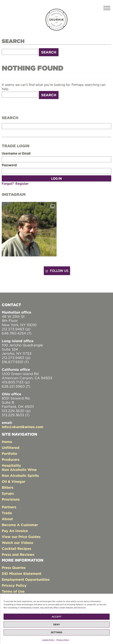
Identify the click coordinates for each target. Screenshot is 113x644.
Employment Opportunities (26, 579)
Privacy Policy (63, 641)
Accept (57, 618)
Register (22, 183)
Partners (9, 507)
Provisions (11, 499)
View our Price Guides (21, 537)
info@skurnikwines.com (23, 427)
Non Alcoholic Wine (19, 470)
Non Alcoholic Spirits (20, 476)
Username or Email (16, 153)
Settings (57, 634)
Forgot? (8, 183)
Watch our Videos (17, 543)
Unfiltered (11, 448)
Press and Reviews (18, 554)
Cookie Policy (48, 641)
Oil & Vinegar (13, 481)
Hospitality (11, 465)
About (7, 519)
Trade (7, 513)
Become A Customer (20, 525)
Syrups (8, 493)
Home (7, 442)
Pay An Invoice (15, 531)
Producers (11, 459)
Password (9, 165)
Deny (57, 626)
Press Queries (14, 568)
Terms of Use (13, 591)
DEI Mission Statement (22, 574)
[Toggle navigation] (107, 9)
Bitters (8, 487)
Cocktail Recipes (16, 549)
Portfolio (9, 454)
